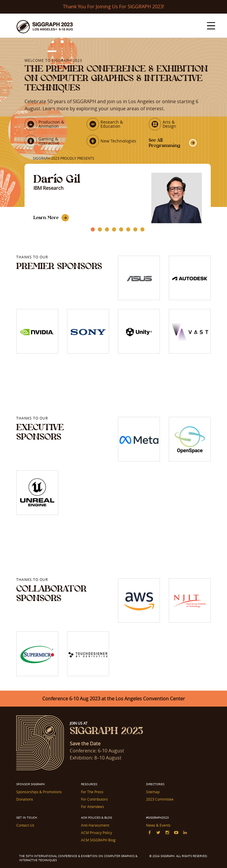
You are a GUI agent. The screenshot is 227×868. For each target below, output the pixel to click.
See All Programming (164, 143)
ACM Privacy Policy (97, 833)
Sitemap (153, 792)
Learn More (46, 217)
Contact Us (25, 825)
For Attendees (93, 807)
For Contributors (94, 799)
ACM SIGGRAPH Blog (98, 840)
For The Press (92, 792)
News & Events (158, 825)
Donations (25, 799)
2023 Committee (160, 799)
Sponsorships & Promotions (39, 792)
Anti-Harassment (95, 825)
